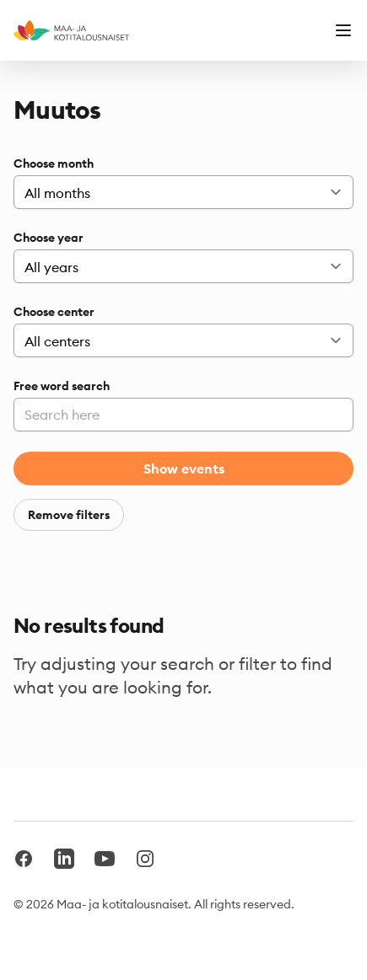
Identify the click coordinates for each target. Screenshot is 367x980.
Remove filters (69, 515)
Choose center (54, 312)
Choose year (49, 238)
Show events (184, 469)
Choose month (54, 163)
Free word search (62, 386)
